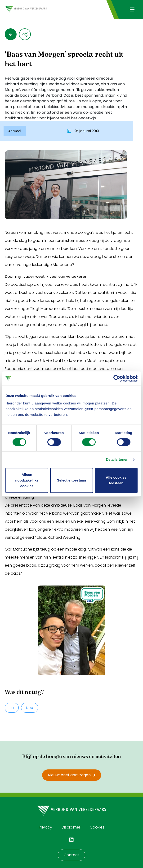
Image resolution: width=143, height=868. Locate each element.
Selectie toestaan (72, 480)
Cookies (97, 827)
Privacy (45, 827)
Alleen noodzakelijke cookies (27, 480)
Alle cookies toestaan (116, 480)
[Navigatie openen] (132, 9)
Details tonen (117, 459)
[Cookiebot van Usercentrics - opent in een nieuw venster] (117, 378)
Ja (12, 708)
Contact (71, 855)
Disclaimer (71, 827)
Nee (30, 708)
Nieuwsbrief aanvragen (72, 775)
